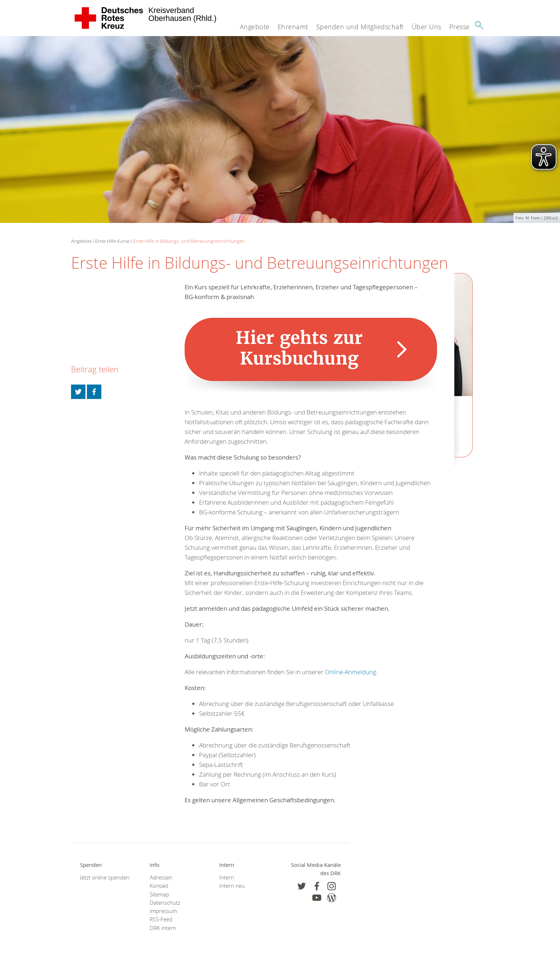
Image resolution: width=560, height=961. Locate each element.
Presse (460, 27)
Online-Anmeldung (350, 672)
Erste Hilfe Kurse (112, 241)
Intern (227, 877)
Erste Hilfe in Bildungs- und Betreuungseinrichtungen (189, 241)
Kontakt (159, 886)
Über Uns (427, 27)
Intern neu (232, 886)
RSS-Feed (161, 919)
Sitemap (159, 894)
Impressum (163, 911)
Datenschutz (165, 903)
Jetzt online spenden (105, 877)
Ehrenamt (293, 27)
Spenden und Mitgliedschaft (360, 27)
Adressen (161, 877)
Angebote (255, 27)
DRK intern (163, 928)
